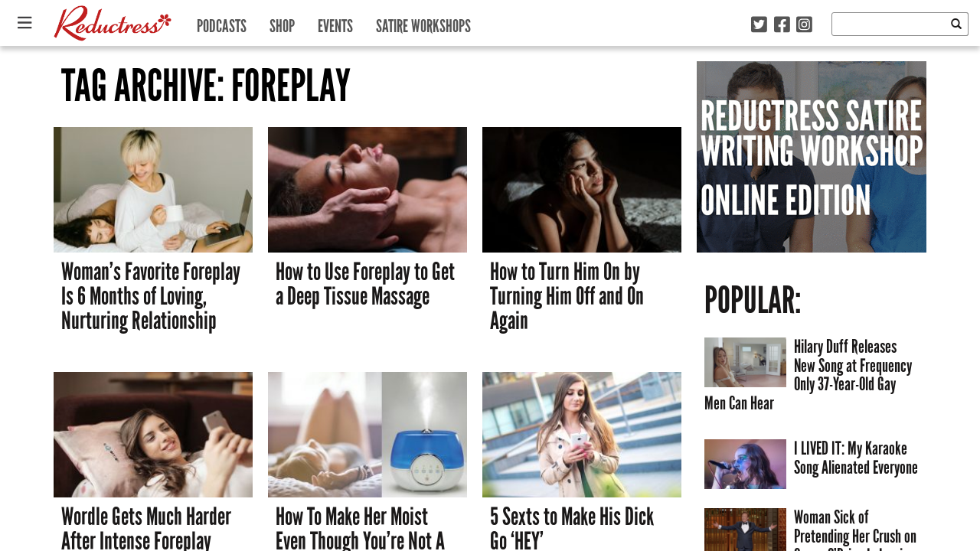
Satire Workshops (423, 23)
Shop (282, 23)
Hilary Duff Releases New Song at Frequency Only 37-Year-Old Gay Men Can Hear (808, 375)
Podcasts (222, 23)
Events (335, 23)
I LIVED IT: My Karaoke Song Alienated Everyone (856, 458)
